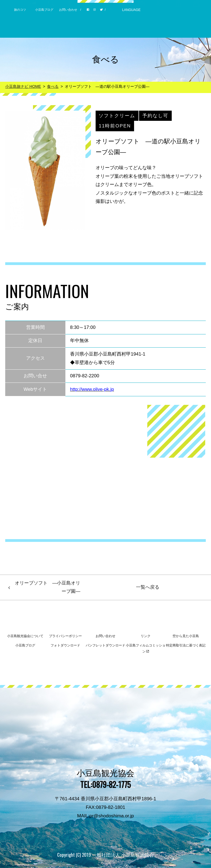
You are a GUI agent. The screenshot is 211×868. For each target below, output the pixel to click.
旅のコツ (20, 10)
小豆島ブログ (44, 10)
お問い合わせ (68, 10)
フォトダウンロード (65, 645)
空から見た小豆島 (186, 636)
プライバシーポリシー (65, 636)
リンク (146, 636)
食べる (53, 86)
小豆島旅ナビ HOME (23, 86)
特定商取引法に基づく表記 (186, 645)
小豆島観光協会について (25, 636)
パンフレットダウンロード (105, 645)
